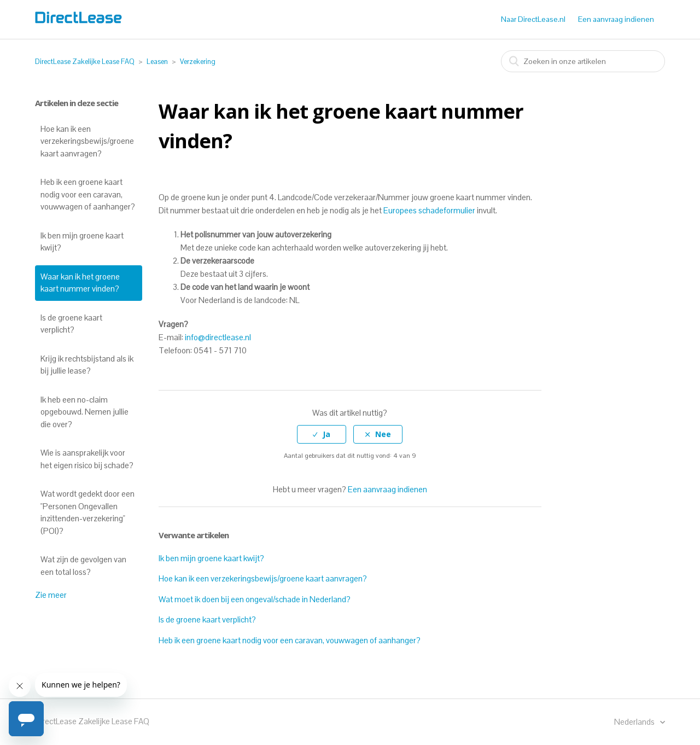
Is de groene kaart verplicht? (71, 324)
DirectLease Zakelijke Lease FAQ (85, 62)
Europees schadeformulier (429, 210)
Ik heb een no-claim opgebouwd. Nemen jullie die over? (84, 412)
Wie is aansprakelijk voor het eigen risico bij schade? (87, 459)
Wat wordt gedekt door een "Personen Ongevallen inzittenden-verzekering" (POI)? (87, 512)
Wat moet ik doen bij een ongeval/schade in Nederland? (255, 599)
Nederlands (635, 722)
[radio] (322, 435)
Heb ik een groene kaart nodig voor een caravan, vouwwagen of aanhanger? (88, 194)
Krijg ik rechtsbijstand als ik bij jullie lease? (87, 365)
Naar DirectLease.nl (533, 19)
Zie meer (51, 595)
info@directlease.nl (218, 337)
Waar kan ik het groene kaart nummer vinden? (80, 283)
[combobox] (583, 61)
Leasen (157, 62)
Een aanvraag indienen (616, 19)
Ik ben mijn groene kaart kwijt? (82, 242)
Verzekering (198, 62)
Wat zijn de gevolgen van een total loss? (83, 566)
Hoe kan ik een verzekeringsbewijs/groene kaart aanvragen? (87, 141)
